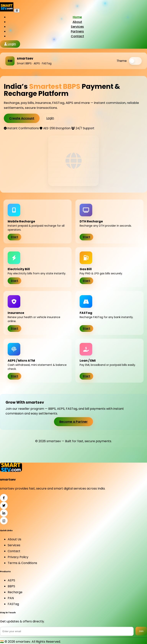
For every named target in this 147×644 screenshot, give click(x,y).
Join (141, 631)
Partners (77, 31)
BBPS (11, 586)
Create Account (22, 118)
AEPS (11, 580)
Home (77, 17)
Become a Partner (73, 422)
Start (14, 237)
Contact (77, 36)
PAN (11, 598)
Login (10, 44)
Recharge (15, 592)
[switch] (135, 61)
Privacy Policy (18, 557)
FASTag (13, 604)
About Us (14, 539)
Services (77, 27)
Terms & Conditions (22, 563)
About (77, 22)
